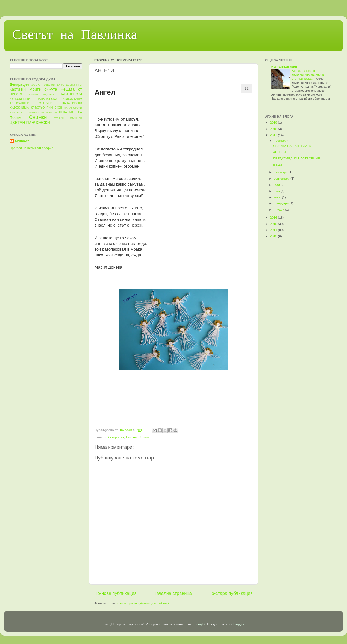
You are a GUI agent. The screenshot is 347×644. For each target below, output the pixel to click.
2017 (274, 135)
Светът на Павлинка (75, 36)
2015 (274, 224)
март (278, 197)
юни (277, 191)
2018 (274, 129)
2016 (274, 217)
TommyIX (199, 624)
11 (246, 88)
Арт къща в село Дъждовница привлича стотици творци (308, 75)
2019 (274, 122)
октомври (281, 172)
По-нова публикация (115, 593)
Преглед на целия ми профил (31, 148)
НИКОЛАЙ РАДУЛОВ (41, 94)
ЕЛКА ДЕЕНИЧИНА (70, 85)
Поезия (131, 437)
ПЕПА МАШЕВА (70, 112)
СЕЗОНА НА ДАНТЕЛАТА (292, 146)
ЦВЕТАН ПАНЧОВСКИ (30, 123)
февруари (282, 203)
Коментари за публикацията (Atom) (143, 603)
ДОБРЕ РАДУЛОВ (43, 85)
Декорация (116, 437)
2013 (274, 236)
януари (279, 210)
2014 (274, 230)
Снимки (144, 437)
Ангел (105, 92)
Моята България (284, 66)
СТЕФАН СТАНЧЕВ (68, 118)
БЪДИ (277, 164)
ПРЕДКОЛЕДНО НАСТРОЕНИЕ (296, 158)
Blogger (239, 624)
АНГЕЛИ (279, 152)
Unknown (22, 141)
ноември (281, 140)
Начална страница (173, 593)
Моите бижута (43, 89)
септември (282, 178)
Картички (18, 89)
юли (277, 185)
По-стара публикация (231, 593)
